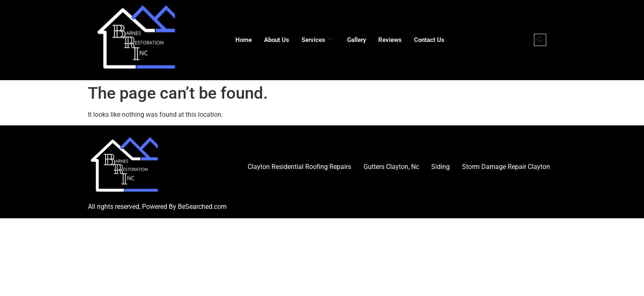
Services (317, 40)
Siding (440, 167)
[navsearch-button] (540, 40)
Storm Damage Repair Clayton (506, 167)
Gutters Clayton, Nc (391, 167)
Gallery (356, 40)
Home (244, 40)
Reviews (390, 40)
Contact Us (429, 40)
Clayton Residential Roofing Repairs (299, 167)
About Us (277, 40)
